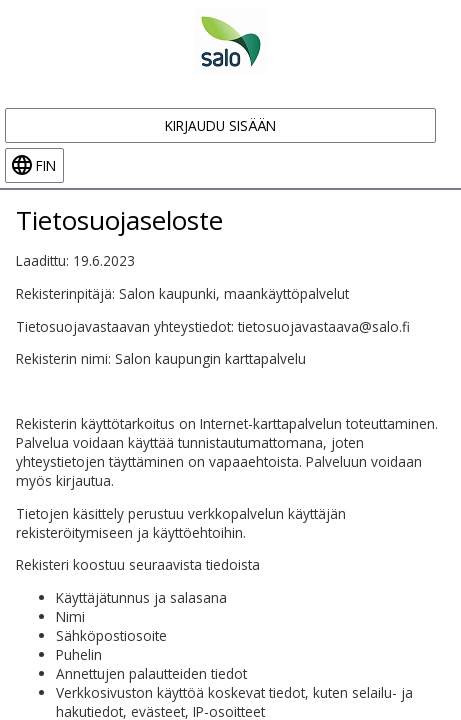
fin (46, 165)
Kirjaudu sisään (220, 125)
